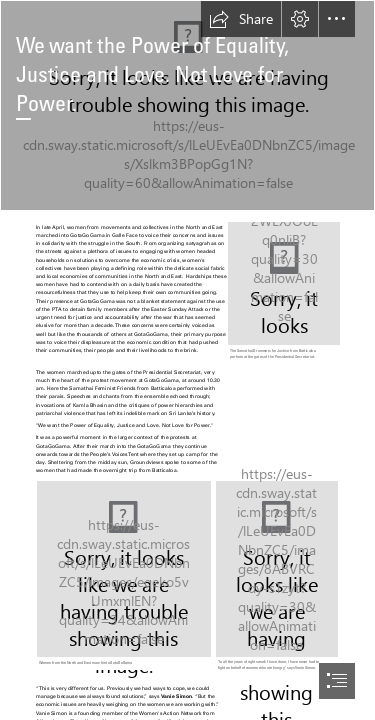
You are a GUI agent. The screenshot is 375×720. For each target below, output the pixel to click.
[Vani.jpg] (277, 577)
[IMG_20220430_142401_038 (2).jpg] (124, 574)
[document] (187, 360)
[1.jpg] (283, 292)
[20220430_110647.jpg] (187, 105)
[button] (241, 19)
